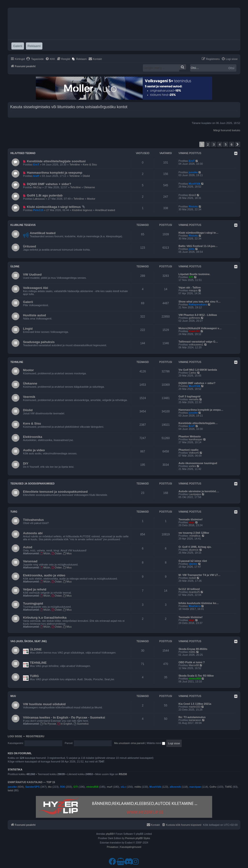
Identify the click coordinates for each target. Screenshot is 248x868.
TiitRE (229, 787)
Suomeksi (81, 724)
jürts (192, 249)
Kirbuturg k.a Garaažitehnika (45, 618)
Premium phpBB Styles (138, 838)
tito (50, 787)
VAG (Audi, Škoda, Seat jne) (29, 641)
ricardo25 (194, 592)
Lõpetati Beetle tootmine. (194, 274)
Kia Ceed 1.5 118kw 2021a (195, 704)
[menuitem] (35, 59)
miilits (192, 652)
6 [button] (232, 144)
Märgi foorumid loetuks (227, 130)
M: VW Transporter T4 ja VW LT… (199, 575)
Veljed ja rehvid (35, 589)
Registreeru (35, 736)
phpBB (109, 834)
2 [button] (208, 144)
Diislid (86, 176)
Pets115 (38, 210)
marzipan (195, 787)
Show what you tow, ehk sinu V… (200, 302)
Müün (45, 553)
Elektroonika (33, 437)
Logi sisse (15, 736)
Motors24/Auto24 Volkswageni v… (200, 328)
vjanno (193, 564)
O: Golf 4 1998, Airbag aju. (195, 547)
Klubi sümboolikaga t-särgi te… (198, 233)
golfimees (194, 318)
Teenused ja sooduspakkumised (32, 484)
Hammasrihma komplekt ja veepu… (201, 410)
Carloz (193, 373)
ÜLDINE (36, 649)
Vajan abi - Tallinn (190, 287)
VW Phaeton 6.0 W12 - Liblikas (198, 315)
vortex (192, 466)
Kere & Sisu (90, 164)
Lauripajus (195, 494)
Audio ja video (34, 450)
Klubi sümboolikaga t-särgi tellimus (54, 207)
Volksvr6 (194, 453)
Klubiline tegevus (82, 210)
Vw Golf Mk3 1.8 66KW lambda (198, 370)
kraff (36, 176)
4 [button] (220, 144)
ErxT (36, 164)
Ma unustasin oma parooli (129, 743)
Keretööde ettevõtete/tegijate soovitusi (56, 161)
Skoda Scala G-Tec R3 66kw (196, 676)
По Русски (48, 724)
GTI (191, 277)
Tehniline (74, 164)
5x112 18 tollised (189, 589)
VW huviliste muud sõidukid (44, 704)
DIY (26, 463)
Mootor (91, 199)
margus (193, 290)
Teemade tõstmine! (190, 519)
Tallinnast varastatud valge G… (198, 342)
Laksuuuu (39, 199)
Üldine (15, 266)
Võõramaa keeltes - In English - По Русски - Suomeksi (64, 717)
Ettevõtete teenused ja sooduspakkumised (55, 492)
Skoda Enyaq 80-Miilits (193, 649)
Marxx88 (194, 665)
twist (10, 790)
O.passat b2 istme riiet (193, 561)
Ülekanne (89, 187)
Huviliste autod (35, 315)
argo (192, 522)
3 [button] (214, 144)
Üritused (30, 246)
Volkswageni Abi (35, 288)
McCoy (37, 187)
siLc (123, 787)
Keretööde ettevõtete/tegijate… (198, 423)
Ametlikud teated (105, 210)
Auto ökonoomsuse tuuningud (198, 463)
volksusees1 (196, 344)
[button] (238, 144)
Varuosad (30, 561)
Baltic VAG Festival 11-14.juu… (198, 246)
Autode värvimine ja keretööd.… (199, 491)
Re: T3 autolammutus (192, 717)
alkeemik (175, 787)
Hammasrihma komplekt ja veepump (55, 173)
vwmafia (194, 399)
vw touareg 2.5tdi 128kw (194, 533)
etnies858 (195, 679)
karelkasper (196, 439)
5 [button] (226, 144)
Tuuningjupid (33, 603)
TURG (34, 676)
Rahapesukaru (198, 304)
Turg (14, 512)
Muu (67, 553)
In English (65, 724)
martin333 (195, 707)
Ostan (57, 553)
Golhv (213, 787)
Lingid (28, 329)
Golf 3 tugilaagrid (189, 396)
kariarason (195, 720)
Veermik (29, 397)
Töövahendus (33, 520)
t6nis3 (192, 195)
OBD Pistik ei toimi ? (192, 662)
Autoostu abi (33, 533)
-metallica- (195, 536)
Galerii (28, 302)
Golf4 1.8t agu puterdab (45, 195)
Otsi (231, 68)
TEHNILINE (38, 663)
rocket (192, 578)
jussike (193, 172)
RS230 (123, 774)
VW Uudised (32, 274)
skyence (194, 550)
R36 (62, 787)
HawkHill (194, 331)
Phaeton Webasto (190, 436)
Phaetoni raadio (189, 450)
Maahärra (195, 606)
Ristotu (193, 206)
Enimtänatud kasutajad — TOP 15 (31, 782)
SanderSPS (32, 787)
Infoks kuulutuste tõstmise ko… (199, 603)
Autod (28, 547)
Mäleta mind (156, 743)
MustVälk (194, 184)
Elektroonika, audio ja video (44, 575)
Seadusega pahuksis (39, 342)
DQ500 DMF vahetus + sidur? (49, 184)
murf (109, 787)
